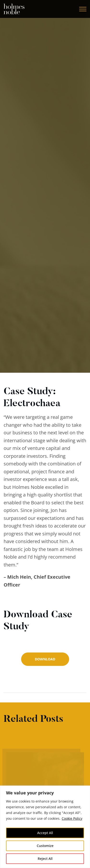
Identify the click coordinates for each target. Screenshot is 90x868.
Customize (45, 846)
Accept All (45, 833)
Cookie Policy (72, 818)
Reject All (45, 859)
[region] (45, 827)
